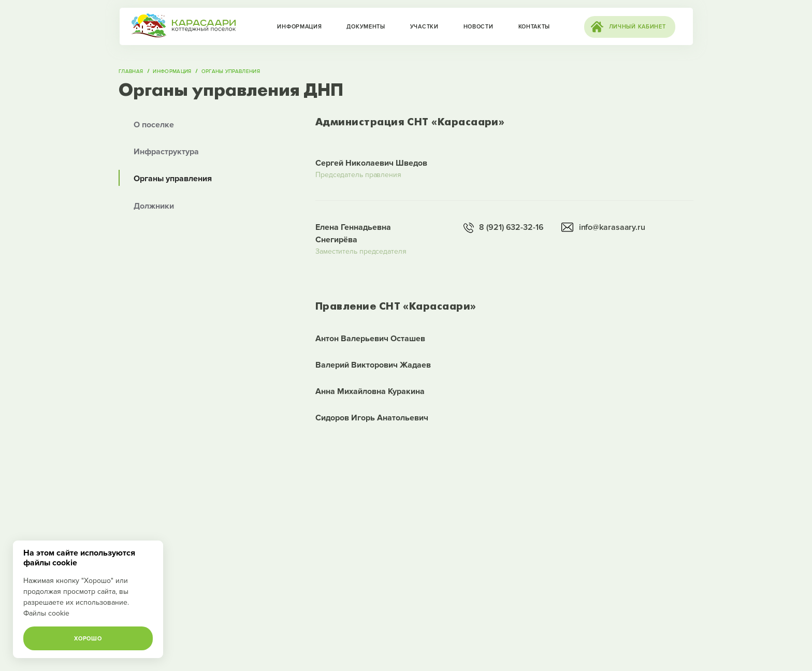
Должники (154, 206)
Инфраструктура (166, 152)
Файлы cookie (46, 613)
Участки (424, 27)
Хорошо (88, 639)
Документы (366, 27)
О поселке (154, 125)
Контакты (534, 27)
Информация (299, 27)
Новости (479, 27)
